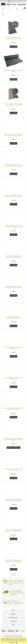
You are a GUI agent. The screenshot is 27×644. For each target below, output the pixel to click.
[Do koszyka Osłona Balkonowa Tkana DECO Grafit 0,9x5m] (13, 387)
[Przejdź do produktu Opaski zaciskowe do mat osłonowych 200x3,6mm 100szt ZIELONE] (13, 156)
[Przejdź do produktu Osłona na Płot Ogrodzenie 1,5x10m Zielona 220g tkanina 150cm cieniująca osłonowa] (13, 491)
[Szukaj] (10, 9)
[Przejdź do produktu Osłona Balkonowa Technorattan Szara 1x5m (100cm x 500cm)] (13, 308)
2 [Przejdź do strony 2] (15, 574)
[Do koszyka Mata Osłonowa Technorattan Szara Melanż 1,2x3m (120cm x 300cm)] (13, 143)
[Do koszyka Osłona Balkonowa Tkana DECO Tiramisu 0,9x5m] (13, 478)
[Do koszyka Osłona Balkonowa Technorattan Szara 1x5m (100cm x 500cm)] (13, 326)
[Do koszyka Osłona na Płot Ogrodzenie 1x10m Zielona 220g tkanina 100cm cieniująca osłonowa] (13, 569)
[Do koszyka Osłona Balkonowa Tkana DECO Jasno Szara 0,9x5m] (13, 417)
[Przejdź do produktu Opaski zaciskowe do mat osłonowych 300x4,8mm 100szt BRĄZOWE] (13, 217)
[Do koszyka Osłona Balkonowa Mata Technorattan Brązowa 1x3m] (13, 265)
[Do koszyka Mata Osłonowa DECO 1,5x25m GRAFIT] (13, 79)
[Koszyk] (24, 9)
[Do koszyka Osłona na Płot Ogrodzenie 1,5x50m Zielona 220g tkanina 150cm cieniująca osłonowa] (13, 539)
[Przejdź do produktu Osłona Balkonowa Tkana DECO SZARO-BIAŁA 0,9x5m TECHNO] (13, 430)
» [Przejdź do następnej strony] (17, 574)
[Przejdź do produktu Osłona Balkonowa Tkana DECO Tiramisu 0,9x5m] (13, 460)
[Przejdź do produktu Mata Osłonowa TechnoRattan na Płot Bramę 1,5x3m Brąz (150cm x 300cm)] (13, 94)
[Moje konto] (17, 9)
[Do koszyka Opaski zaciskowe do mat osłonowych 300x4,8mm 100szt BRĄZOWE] (13, 235)
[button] (3, 9)
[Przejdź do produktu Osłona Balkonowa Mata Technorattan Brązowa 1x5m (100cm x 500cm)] (13, 278)
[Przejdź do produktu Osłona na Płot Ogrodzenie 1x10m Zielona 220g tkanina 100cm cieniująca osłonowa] (13, 552)
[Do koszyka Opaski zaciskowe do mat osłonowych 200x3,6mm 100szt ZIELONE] (13, 174)
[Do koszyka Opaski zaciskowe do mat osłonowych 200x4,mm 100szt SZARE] (13, 204)
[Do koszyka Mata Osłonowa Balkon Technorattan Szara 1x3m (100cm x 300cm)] (13, 47)
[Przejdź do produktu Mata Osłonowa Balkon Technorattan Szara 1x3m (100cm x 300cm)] (13, 27)
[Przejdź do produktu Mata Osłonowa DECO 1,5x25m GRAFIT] (13, 61)
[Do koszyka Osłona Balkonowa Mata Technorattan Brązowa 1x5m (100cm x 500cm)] (13, 296)
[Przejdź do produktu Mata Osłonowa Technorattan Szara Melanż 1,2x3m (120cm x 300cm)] (13, 126)
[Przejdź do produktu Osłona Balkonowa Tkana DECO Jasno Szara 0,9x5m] (13, 400)
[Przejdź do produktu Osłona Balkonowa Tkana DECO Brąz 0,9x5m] (13, 339)
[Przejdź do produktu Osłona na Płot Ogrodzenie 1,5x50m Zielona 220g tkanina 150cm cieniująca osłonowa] (13, 521)
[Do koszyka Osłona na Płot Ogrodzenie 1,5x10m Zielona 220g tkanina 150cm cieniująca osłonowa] (13, 508)
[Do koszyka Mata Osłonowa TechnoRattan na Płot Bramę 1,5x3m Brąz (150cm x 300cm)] (13, 113)
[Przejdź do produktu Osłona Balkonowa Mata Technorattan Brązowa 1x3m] (13, 248)
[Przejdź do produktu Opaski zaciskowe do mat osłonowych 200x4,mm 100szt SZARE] (13, 187)
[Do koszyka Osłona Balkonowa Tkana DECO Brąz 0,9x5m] (13, 356)
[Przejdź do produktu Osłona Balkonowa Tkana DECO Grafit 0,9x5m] (13, 369)
